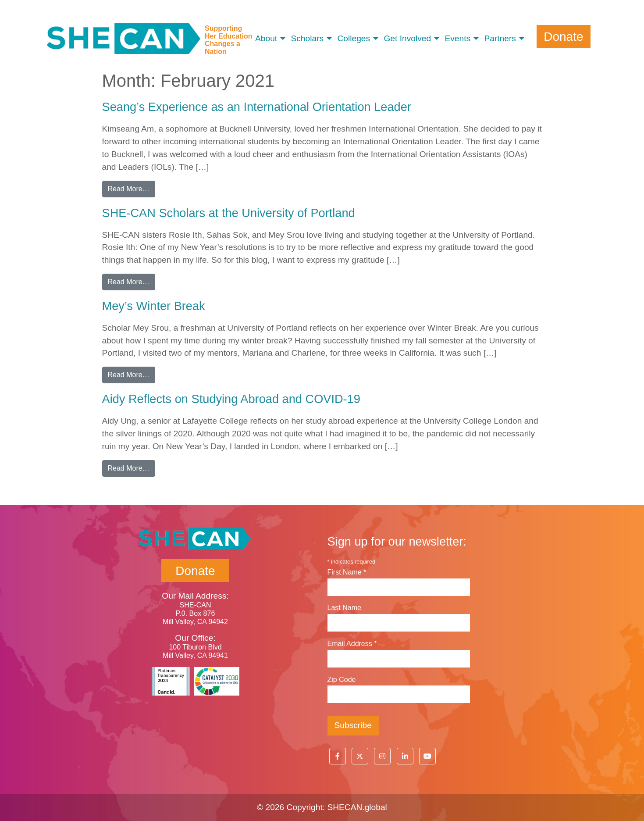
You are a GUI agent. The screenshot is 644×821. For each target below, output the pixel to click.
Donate (563, 36)
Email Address (352, 644)
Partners (500, 38)
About (266, 38)
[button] (338, 756)
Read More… (132, 188)
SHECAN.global (357, 807)
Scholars (307, 38)
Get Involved (407, 38)
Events (457, 38)
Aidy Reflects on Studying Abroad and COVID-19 (231, 399)
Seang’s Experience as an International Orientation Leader (257, 107)
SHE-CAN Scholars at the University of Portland (229, 213)
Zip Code (342, 680)
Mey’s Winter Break (154, 306)
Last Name (344, 608)
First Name (347, 572)
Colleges (354, 38)
